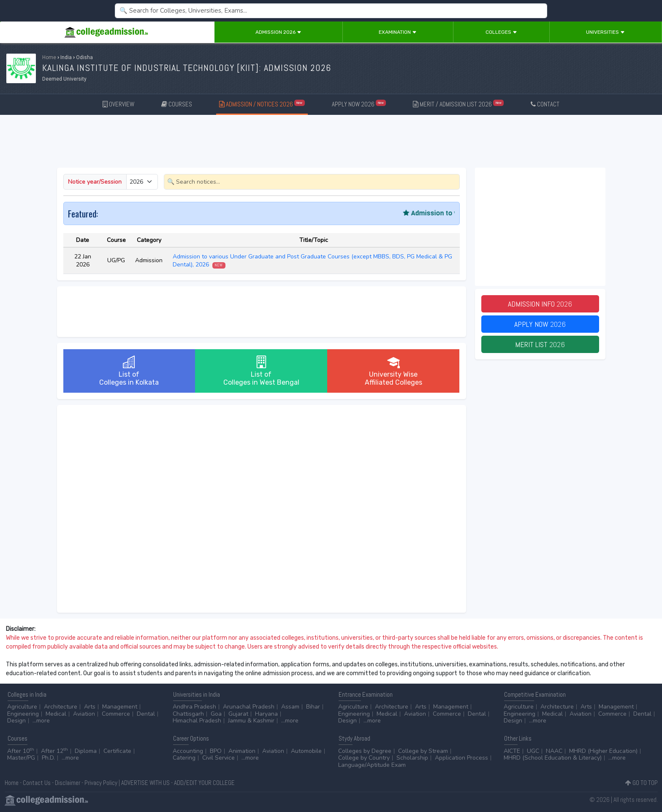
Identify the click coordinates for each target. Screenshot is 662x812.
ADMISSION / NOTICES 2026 (262, 104)
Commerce (116, 714)
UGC (533, 751)
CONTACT (545, 104)
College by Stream (423, 751)
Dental (146, 714)
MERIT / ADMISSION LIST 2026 (458, 104)
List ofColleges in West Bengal (261, 371)
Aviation (84, 714)
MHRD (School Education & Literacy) (553, 758)
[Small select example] (142, 182)
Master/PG (21, 758)
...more (41, 721)
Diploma (86, 751)
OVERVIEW (118, 104)
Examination (398, 32)
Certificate (117, 751)
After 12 (54, 751)
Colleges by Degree (365, 751)
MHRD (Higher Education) (603, 751)
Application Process (461, 758)
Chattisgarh (188, 714)
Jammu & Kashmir (251, 721)
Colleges (501, 32)
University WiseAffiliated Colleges (393, 371)
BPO (216, 751)
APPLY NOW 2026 (359, 104)
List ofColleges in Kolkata (129, 371)
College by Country (364, 758)
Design (16, 721)
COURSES (177, 104)
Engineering (23, 714)
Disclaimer (68, 783)
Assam (290, 707)
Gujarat (238, 714)
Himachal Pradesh (197, 721)
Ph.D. (48, 758)
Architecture (61, 707)
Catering (184, 758)
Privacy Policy (101, 783)
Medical (56, 714)
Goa (216, 714)
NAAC (554, 751)
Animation (242, 751)
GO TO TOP (642, 783)
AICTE (512, 751)
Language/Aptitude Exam (372, 765)
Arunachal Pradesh (249, 707)
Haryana (266, 714)
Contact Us (37, 783)
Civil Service (218, 758)
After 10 (21, 751)
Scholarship (412, 758)
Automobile (306, 751)
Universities (605, 32)
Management (120, 707)
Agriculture (22, 707)
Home (49, 57)
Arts (90, 707)
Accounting (188, 751)
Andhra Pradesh (194, 707)
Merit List (540, 344)
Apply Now (540, 324)
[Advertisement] (331, 143)
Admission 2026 (278, 32)
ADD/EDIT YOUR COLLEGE (204, 783)
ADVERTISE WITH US (145, 783)
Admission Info (540, 304)
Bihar (313, 707)
